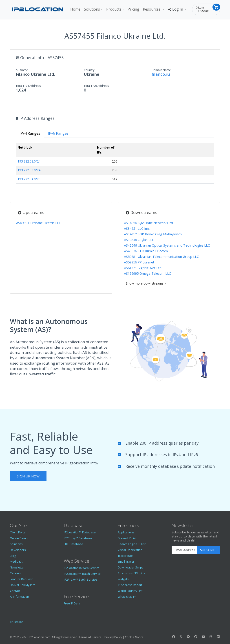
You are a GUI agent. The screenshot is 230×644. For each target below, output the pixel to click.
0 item (200, 7)
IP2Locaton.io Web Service (82, 568)
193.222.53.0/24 (29, 170)
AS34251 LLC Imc (137, 228)
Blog (13, 556)
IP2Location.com (40, 637)
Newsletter (17, 567)
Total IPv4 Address (28, 86)
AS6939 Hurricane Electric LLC (39, 223)
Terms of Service (90, 637)
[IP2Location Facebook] (173, 637)
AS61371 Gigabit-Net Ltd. (143, 268)
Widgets (123, 579)
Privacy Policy (113, 637)
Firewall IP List (127, 538)
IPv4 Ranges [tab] (30, 133)
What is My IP (127, 597)
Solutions (92, 9)
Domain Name (161, 70)
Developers (18, 550)
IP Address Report (130, 585)
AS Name (22, 70)
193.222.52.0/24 (29, 161)
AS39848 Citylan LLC (139, 240)
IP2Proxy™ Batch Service (80, 579)
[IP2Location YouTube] (203, 637)
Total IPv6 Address (96, 86)
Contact (15, 591)
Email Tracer (126, 562)
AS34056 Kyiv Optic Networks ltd (148, 223)
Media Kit (16, 562)
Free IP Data (72, 603)
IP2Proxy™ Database (78, 538)
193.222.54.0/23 (29, 179)
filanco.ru (161, 74)
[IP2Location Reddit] (188, 637)
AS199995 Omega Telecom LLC (147, 273)
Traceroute (125, 556)
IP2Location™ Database (80, 532)
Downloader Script (130, 567)
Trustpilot (16, 622)
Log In (176, 9)
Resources (152, 9)
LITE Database (73, 544)
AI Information (19, 597)
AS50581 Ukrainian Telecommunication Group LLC (161, 257)
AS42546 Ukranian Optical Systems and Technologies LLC (167, 245)
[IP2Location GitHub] (196, 637)
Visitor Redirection (130, 550)
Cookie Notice (134, 637)
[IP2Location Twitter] (181, 637)
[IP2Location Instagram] (211, 637)
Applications (126, 532)
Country (89, 70)
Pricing (133, 9)
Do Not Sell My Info (23, 585)
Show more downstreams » (146, 283)
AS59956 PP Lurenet (139, 262)
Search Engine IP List (132, 544)
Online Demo (19, 538)
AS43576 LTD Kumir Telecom (146, 251)
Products (114, 9)
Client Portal (18, 532)
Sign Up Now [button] (28, 476)
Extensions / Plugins (131, 573)
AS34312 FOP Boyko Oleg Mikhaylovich (153, 234)
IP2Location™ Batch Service (82, 574)
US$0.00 (204, 11)
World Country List (130, 591)
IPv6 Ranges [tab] (58, 133)
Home (75, 9)
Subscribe (209, 550)
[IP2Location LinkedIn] (218, 637)
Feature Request (21, 579)
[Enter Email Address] (185, 550)
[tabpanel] (115, 165)
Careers (15, 573)
